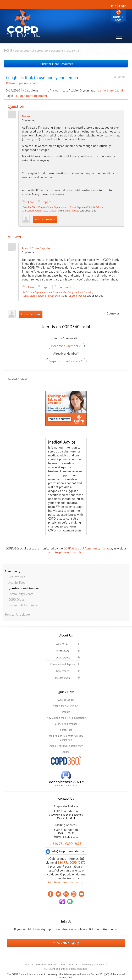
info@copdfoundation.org (66, 882)
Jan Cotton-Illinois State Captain (40, 211)
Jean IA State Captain (111, 90)
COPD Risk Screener (66, 724)
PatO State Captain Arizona (37, 292)
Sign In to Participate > (66, 361)
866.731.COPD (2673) (72, 862)
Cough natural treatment (31, 96)
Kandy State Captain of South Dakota (83, 207)
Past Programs (63, 678)
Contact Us (66, 730)
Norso (26, 116)
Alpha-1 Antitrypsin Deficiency (66, 746)
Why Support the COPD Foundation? (66, 718)
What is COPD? (66, 700)
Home (8, 51)
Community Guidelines (93, 965)
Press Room (63, 651)
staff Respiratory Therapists (66, 552)
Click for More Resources (57, 64)
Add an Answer (45, 219)
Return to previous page (22, 83)
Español (66, 752)
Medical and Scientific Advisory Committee (66, 738)
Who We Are (63, 644)
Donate (118, 16)
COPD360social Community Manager (88, 548)
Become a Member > (66, 346)
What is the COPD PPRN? (66, 706)
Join (114, 6)
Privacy (73, 965)
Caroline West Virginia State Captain (42, 207)
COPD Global (63, 658)
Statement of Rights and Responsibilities (66, 969)
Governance (63, 671)
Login (123, 6)
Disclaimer (60, 965)
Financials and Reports (63, 664)
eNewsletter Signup (66, 943)
